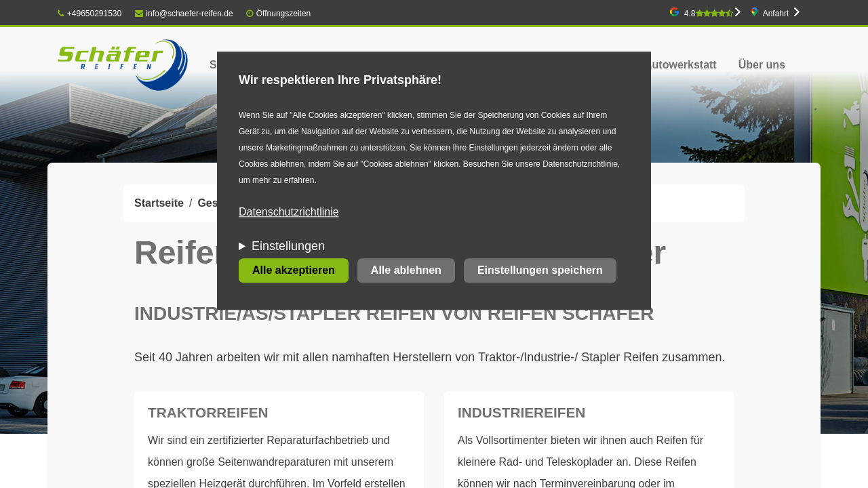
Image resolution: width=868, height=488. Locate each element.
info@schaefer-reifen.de (184, 14)
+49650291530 (90, 14)
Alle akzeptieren (294, 271)
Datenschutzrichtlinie (289, 212)
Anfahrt (776, 14)
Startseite (159, 203)
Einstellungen (288, 247)
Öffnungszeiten (284, 14)
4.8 (709, 14)
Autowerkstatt (680, 65)
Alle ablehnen (406, 271)
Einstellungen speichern (540, 271)
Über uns (762, 65)
